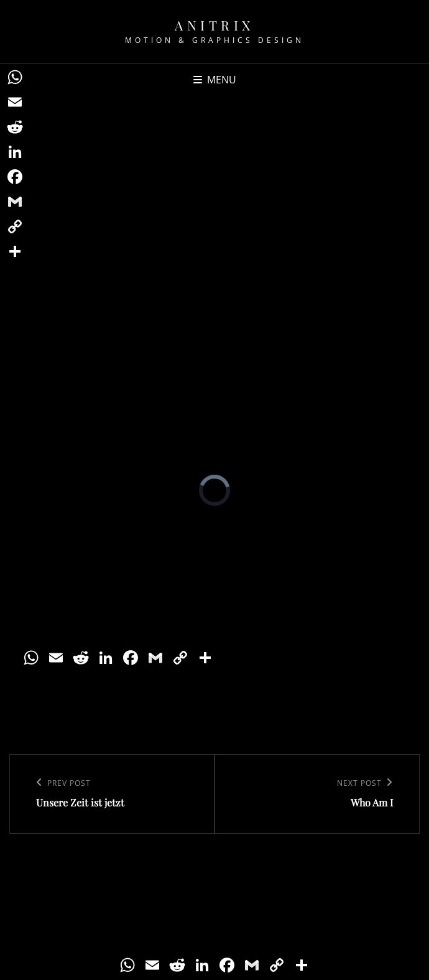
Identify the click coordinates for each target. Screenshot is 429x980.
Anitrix (214, 25)
